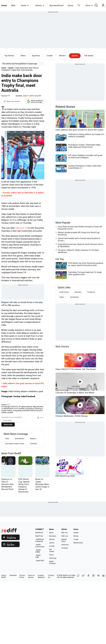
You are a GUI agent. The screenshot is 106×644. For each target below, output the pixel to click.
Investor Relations (41, 576)
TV (79, 5)
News (25, 5)
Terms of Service (31, 576)
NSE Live (65, 536)
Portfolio (65, 548)
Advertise (13, 575)
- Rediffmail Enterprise (40, 540)
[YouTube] (98, 576)
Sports (75, 56)
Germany (78, 292)
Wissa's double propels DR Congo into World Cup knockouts (79, 234)
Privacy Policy (22, 576)
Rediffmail (39, 533)
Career (76, 539)
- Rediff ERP (40, 561)
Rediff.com (67, 575)
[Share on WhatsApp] (78, 576)
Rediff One (39, 536)
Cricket (50, 56)
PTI (9, 96)
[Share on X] (83, 576)
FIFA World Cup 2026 (65, 476)
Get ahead (89, 56)
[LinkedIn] (103, 576)
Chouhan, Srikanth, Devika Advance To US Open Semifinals (78, 251)
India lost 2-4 (21, 228)
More (89, 5)
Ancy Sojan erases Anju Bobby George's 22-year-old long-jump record (80, 228)
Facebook (91, 292)
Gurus (70, 5)
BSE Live (65, 533)
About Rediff (4, 576)
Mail (13, 5)
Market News (64, 540)
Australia (33, 444)
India (7, 439)
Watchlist (65, 545)
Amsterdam (74, 297)
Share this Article (12, 101)
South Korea (64, 292)
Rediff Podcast (52, 563)
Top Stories (9, 56)
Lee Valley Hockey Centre (15, 444)
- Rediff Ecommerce (40, 546)
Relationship (78, 543)
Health (76, 533)
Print (40, 418)
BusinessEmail (57, 5)
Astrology (53, 558)
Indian (62, 297)
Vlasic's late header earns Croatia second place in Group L (79, 239)
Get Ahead (52, 550)
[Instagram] (93, 576)
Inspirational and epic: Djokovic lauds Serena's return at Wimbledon (80, 245)
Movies (62, 56)
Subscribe (8, 425)
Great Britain (20, 439)
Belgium (33, 439)
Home (4, 5)
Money (40, 5)
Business (36, 56)
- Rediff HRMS (38, 551)
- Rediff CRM (38, 556)
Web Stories (62, 347)
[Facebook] (88, 576)
